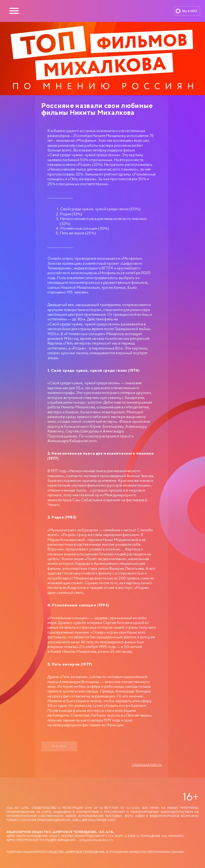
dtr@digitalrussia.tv (96, 840)
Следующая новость (147, 765)
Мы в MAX (190, 11)
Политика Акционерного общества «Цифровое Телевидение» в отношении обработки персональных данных (95, 852)
